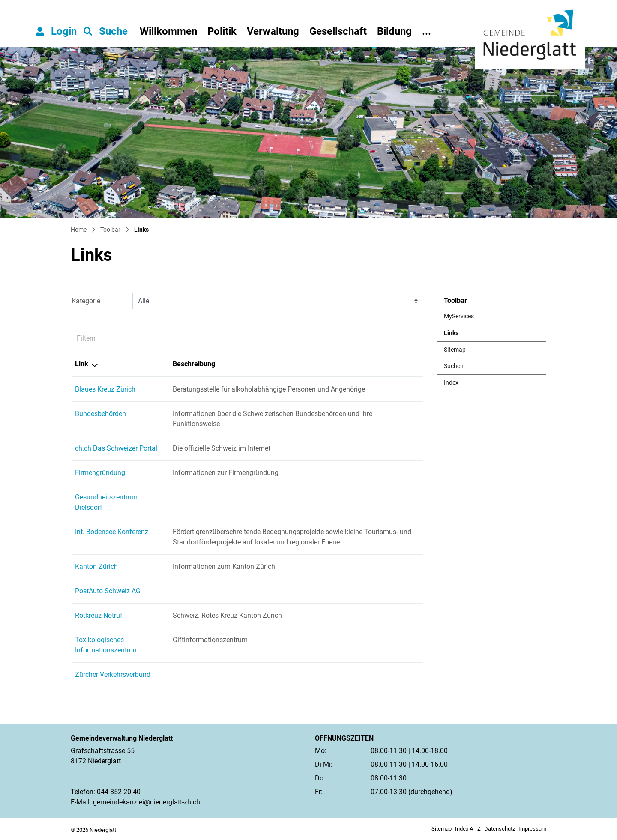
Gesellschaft (338, 31)
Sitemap (455, 350)
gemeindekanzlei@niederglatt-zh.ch (147, 802)
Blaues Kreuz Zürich (105, 389)
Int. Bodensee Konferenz (112, 532)
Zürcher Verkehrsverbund (113, 674)
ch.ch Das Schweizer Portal (116, 448)
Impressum (532, 829)
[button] (106, 31)
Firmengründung (100, 473)
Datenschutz (500, 829)
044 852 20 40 (119, 792)
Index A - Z (468, 829)
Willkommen (168, 31)
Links (465, 335)
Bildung (394, 31)
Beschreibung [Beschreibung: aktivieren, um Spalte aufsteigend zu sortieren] (194, 364)
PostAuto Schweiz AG (108, 591)
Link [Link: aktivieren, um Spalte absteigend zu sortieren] (82, 364)
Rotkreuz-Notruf (99, 615)
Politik (222, 31)
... (427, 31)
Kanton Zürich (96, 566)
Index (451, 383)
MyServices (459, 316)
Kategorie (86, 301)
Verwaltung (273, 31)
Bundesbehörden (100, 414)
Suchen (454, 366)
